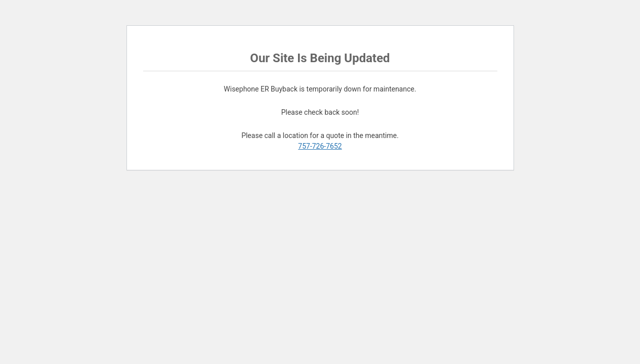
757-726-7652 (320, 146)
